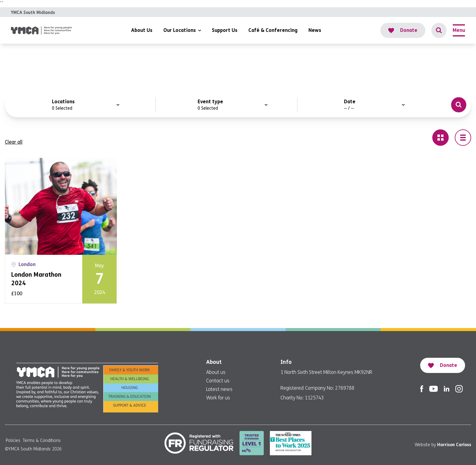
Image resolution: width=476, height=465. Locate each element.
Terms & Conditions (42, 441)
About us (216, 372)
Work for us (218, 398)
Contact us (218, 381)
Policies (13, 441)
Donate (403, 30)
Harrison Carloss (454, 445)
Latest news (219, 389)
